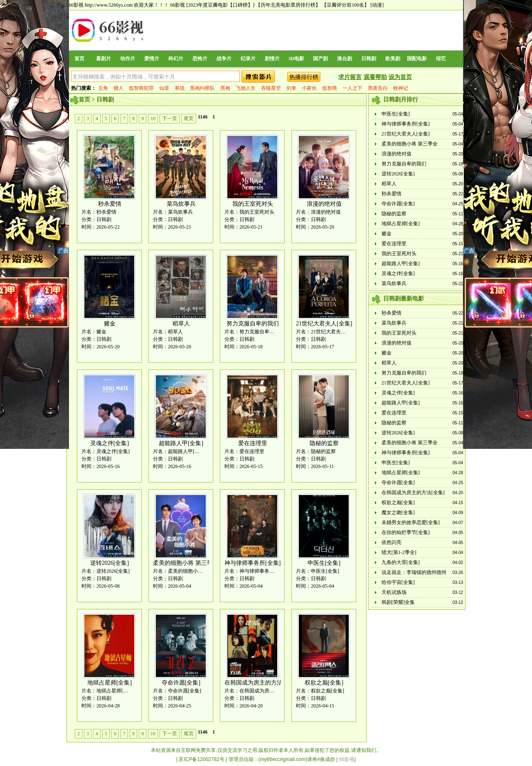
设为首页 (400, 77)
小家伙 (309, 88)
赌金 (110, 324)
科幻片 (176, 59)
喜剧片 (103, 59)
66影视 (177, 5)
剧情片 (272, 59)
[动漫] (377, 5)
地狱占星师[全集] (110, 683)
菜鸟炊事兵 (181, 204)
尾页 (189, 118)
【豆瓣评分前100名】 (345, 5)
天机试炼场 (394, 592)
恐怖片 (200, 59)
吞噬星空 (271, 88)
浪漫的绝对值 (324, 204)
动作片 (128, 59)
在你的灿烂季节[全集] (406, 532)
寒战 (180, 88)
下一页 (170, 118)
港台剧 (345, 59)
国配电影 (417, 59)
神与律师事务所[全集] (252, 563)
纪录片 (248, 59)
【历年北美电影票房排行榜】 (288, 5)
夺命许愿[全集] (181, 683)
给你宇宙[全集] (398, 582)
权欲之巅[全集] (324, 683)
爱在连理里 (253, 443)
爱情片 (152, 59)
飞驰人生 (246, 88)
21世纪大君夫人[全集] (324, 324)
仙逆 (164, 88)
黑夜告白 (378, 88)
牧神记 (401, 88)
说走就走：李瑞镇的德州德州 (414, 572)
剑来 (291, 88)
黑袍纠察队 (202, 88)
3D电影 (297, 59)
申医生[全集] (324, 563)
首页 (79, 59)
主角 (103, 88)
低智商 (330, 88)
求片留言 (350, 77)
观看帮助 (375, 77)
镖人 (118, 88)
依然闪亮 (392, 542)
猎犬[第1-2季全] (399, 552)
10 (153, 118)
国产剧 (320, 59)
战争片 (224, 59)
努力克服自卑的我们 (253, 324)
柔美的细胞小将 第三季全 (186, 563)
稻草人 (181, 324)
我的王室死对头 (253, 204)
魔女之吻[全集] (398, 512)
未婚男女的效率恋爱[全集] (411, 522)
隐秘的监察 (324, 443)
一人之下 (352, 88)
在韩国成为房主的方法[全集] (261, 683)
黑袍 (225, 88)
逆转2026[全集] (110, 563)
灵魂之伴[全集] (110, 443)
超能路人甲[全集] (181, 443)
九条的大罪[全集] (401, 562)
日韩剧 (369, 59)
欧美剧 (393, 59)
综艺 (441, 59)
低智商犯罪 (141, 88)
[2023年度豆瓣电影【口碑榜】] (220, 5)
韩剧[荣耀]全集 (398, 602)
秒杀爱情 (110, 204)
